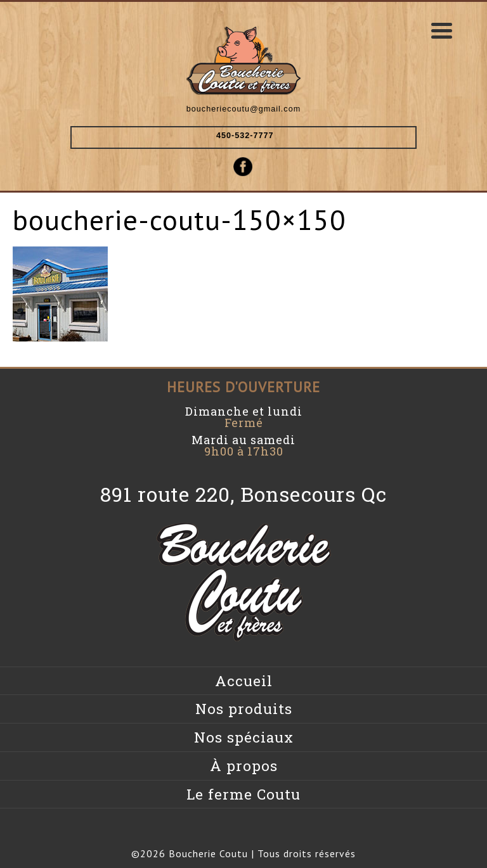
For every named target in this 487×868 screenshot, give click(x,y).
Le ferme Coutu (243, 794)
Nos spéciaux (244, 737)
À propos (244, 766)
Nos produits (244, 709)
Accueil (244, 681)
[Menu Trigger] (442, 30)
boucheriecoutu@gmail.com (243, 109)
